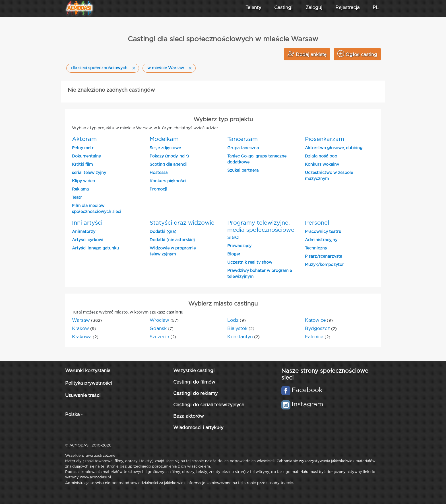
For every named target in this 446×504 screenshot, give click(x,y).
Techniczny (316, 248)
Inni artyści (87, 223)
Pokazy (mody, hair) (169, 156)
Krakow (80, 329)
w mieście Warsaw (166, 68)
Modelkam (164, 139)
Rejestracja (347, 8)
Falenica (314, 337)
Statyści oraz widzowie (182, 223)
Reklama (80, 189)
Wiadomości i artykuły (198, 428)
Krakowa (82, 337)
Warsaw (81, 320)
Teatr (77, 198)
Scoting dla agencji (169, 165)
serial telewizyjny (89, 173)
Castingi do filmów (194, 382)
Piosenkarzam (325, 139)
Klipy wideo (83, 181)
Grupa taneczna (243, 148)
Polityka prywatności (88, 383)
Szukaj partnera (243, 171)
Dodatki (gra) (163, 232)
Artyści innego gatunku (95, 248)
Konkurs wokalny (322, 165)
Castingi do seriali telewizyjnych (209, 405)
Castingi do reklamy (195, 394)
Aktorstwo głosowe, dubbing (334, 148)
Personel (317, 223)
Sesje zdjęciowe (165, 148)
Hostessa (159, 173)
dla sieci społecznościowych (99, 68)
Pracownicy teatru (323, 232)
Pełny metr (83, 148)
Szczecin (159, 337)
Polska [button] (72, 415)
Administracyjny (321, 240)
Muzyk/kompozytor (324, 265)
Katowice (315, 320)
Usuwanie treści (83, 396)
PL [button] (376, 8)
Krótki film (82, 165)
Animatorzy (84, 232)
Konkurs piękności (168, 181)
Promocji (158, 189)
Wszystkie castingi (194, 371)
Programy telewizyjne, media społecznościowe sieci (261, 230)
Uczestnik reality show (250, 263)
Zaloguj (314, 8)
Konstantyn (240, 337)
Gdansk (158, 329)
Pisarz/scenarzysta (324, 257)
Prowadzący (239, 246)
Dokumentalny (86, 156)
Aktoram (84, 139)
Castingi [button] (283, 8)
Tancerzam (242, 139)
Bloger (234, 254)
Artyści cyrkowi (88, 240)
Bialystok (237, 329)
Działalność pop (321, 156)
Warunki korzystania (88, 371)
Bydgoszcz (317, 329)
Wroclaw (159, 320)
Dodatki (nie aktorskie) (172, 240)
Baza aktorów (189, 416)
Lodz (233, 320)
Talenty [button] (253, 8)
